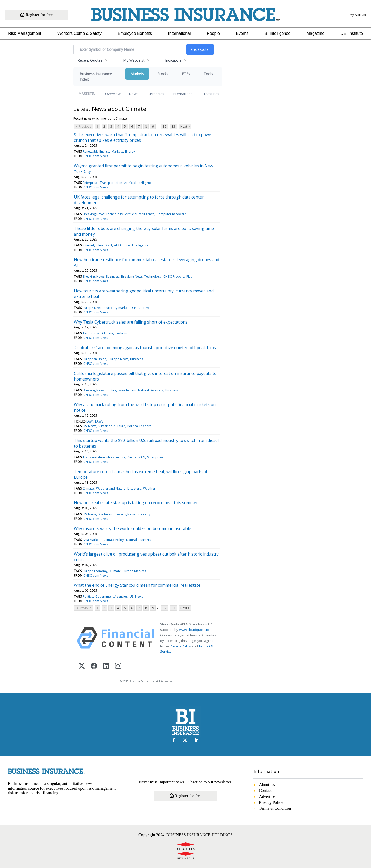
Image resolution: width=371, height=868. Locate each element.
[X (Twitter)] (82, 666)
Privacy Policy (180, 646)
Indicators (173, 60)
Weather (149, 488)
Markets (137, 74)
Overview (113, 94)
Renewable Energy (96, 151)
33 (173, 126)
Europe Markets (134, 571)
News (134, 94)
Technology (91, 333)
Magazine (315, 33)
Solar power (156, 457)
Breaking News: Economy (132, 514)
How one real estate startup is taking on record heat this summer (136, 503)
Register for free (37, 15)
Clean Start (104, 245)
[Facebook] (94, 666)
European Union (95, 359)
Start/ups (105, 514)
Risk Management (25, 33)
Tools (208, 74)
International (179, 33)
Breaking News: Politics (99, 390)
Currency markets (117, 308)
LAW (90, 421)
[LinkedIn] (106, 666)
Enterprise (90, 183)
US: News (89, 426)
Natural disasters (138, 540)
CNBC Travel (141, 308)
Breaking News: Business (101, 276)
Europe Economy (95, 571)
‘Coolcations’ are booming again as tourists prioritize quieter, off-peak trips (145, 348)
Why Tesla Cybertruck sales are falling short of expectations (131, 322)
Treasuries (210, 94)
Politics (88, 596)
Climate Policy (114, 540)
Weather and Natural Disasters (141, 390)
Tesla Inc (121, 333)
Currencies (155, 94)
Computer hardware (171, 214)
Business (137, 359)
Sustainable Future (112, 426)
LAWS (99, 421)
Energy (130, 151)
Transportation (111, 183)
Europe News (92, 308)
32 (165, 126)
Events (242, 33)
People (213, 33)
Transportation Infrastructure (104, 457)
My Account (358, 15)
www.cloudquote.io (194, 630)
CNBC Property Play (178, 276)
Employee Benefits (135, 33)
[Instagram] (118, 666)
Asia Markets (92, 540)
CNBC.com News (96, 156)
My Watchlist (134, 60)
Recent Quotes (90, 60)
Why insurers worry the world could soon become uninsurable (133, 528)
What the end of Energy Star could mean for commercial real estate (137, 585)
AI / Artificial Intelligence (131, 245)
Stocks (163, 74)
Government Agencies (111, 596)
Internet (88, 245)
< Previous (84, 126)
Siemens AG (136, 457)
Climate (108, 333)
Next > (185, 126)
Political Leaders (139, 426)
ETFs (186, 74)
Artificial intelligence (139, 183)
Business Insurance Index (96, 77)
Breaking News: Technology (103, 214)
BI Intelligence (278, 33)
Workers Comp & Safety (79, 33)
